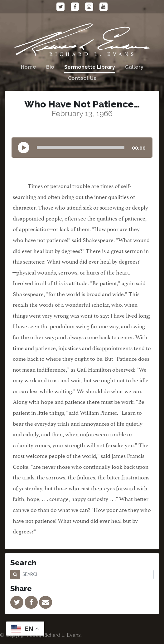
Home (29, 67)
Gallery (134, 67)
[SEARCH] (87, 575)
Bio (50, 67)
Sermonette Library (90, 67)
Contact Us (82, 78)
